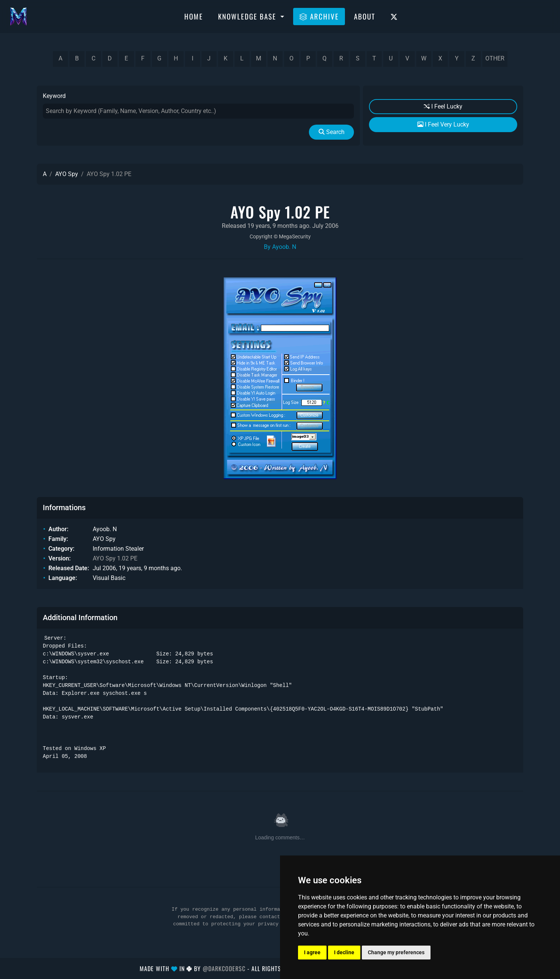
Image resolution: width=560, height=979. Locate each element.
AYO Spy (67, 174)
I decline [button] (344, 952)
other (495, 58)
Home (194, 16)
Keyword (54, 96)
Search (332, 132)
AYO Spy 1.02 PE (115, 558)
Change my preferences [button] (396, 952)
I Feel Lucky (443, 106)
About (365, 16)
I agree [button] (312, 952)
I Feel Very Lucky (443, 124)
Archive (319, 16)
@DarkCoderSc (224, 968)
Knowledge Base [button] (248, 16)
